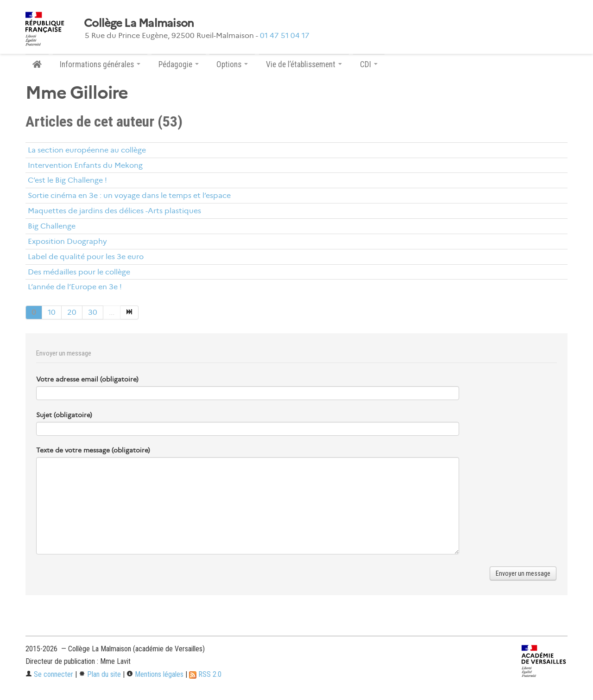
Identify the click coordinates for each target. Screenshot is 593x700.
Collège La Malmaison (139, 23)
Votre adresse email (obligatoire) (87, 379)
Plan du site (100, 674)
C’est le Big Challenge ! (67, 180)
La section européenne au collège (87, 150)
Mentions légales (155, 674)
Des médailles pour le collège (79, 272)
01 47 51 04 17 (285, 35)
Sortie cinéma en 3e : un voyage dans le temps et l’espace (129, 195)
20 (72, 312)
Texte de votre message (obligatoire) (93, 450)
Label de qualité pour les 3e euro (86, 257)
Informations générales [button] (100, 64)
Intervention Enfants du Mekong (85, 165)
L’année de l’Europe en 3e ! (75, 287)
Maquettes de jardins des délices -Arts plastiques (114, 211)
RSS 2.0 (205, 674)
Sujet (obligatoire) (64, 415)
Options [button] (232, 64)
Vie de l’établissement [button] (304, 64)
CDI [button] (369, 64)
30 (93, 312)
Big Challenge (52, 226)
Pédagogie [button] (179, 64)
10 (52, 312)
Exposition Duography (67, 241)
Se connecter (49, 674)
